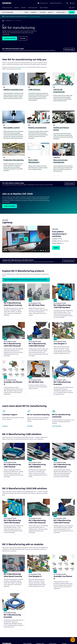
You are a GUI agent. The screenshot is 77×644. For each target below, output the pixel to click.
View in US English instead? (33, 16)
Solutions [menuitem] (16, 8)
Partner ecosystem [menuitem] (33, 8)
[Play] (4, 251)
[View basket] (67, 3)
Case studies (43, 12)
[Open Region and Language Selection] (43, 3)
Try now (72, 12)
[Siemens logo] (7, 3)
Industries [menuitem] (23, 8)
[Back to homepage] (3, 21)
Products (27, 12)
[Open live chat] (73, 640)
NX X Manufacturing (20, 67)
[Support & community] (56, 3)
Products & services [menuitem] (7, 8)
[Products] (8, 21)
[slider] (18, 251)
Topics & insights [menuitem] (44, 8)
